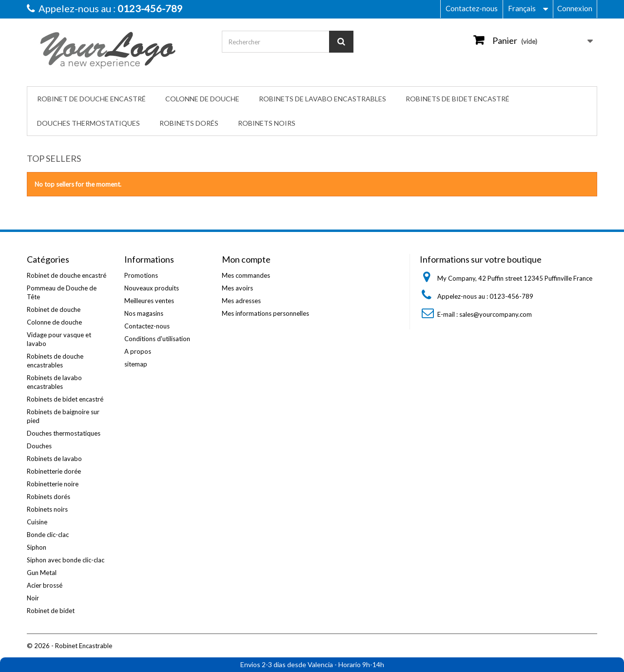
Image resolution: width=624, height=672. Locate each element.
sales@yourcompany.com (496, 314)
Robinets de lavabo (54, 459)
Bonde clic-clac (48, 535)
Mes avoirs (237, 288)
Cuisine (37, 522)
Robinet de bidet (51, 611)
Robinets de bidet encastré (458, 99)
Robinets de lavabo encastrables (322, 99)
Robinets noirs (267, 123)
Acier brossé (45, 585)
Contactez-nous (472, 8)
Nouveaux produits (152, 288)
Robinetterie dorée (54, 471)
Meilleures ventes (149, 301)
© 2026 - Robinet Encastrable (69, 646)
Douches (39, 446)
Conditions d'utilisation (157, 339)
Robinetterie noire (53, 484)
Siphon (37, 547)
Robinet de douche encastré (91, 99)
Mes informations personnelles (265, 313)
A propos (138, 351)
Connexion (575, 8)
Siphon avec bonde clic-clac (66, 560)
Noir (33, 598)
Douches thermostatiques (88, 123)
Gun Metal (42, 573)
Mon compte (246, 259)
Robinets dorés (189, 123)
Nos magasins (144, 313)
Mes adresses (241, 301)
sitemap (136, 364)
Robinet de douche (54, 309)
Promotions (141, 275)
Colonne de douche (202, 99)
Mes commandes (246, 275)
